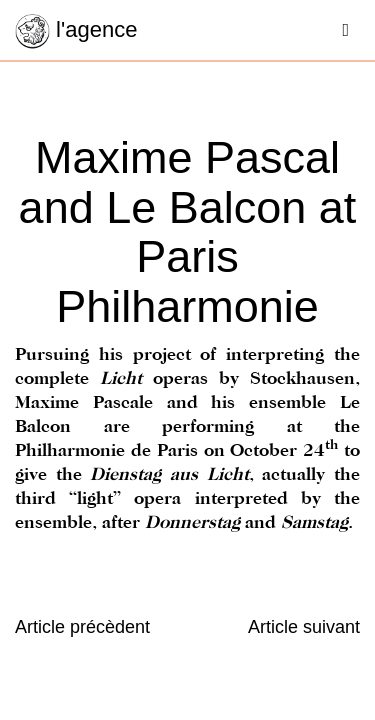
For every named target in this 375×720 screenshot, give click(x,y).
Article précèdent (82, 627)
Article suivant (304, 627)
